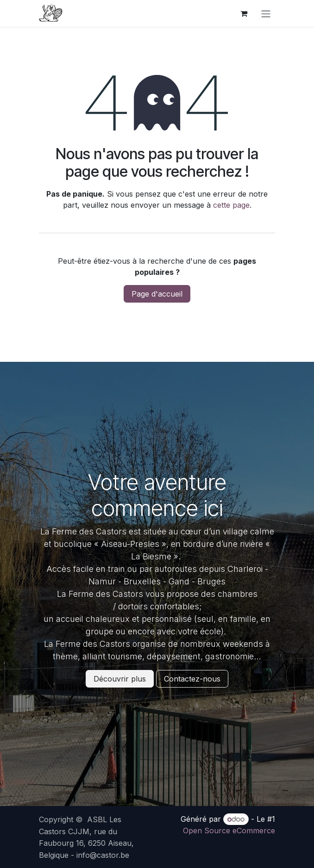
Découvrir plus (120, 679)
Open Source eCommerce (229, 831)
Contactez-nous (192, 679)
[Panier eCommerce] (244, 13)
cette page (231, 205)
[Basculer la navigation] (266, 13)
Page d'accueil (157, 294)
